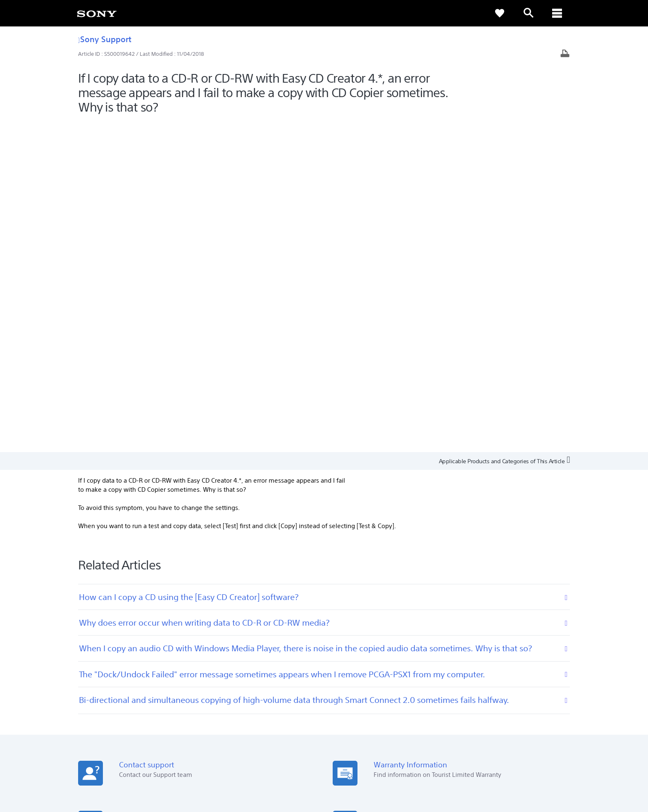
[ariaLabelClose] (557, 13)
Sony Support (105, 39)
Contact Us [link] (559, 707)
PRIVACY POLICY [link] (147, 767)
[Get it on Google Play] (148, 570)
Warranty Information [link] (275, 667)
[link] (97, 13)
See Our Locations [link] (98, 655)
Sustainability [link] (520, 707)
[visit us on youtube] (563, 728)
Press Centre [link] (445, 655)
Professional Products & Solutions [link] (411, 707)
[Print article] (565, 54)
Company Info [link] (478, 707)
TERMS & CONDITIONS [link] (100, 767)
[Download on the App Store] (204, 570)
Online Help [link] (263, 655)
